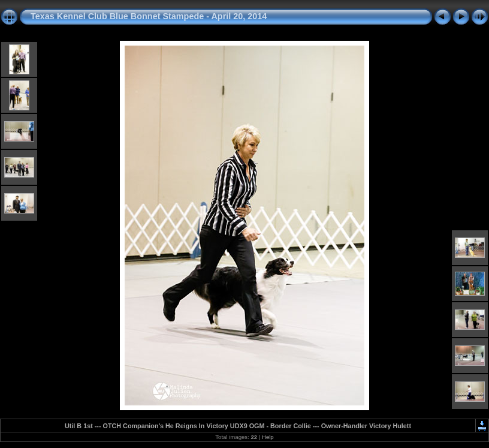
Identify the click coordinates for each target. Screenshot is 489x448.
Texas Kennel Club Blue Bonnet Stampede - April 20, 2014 (149, 16)
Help (268, 437)
